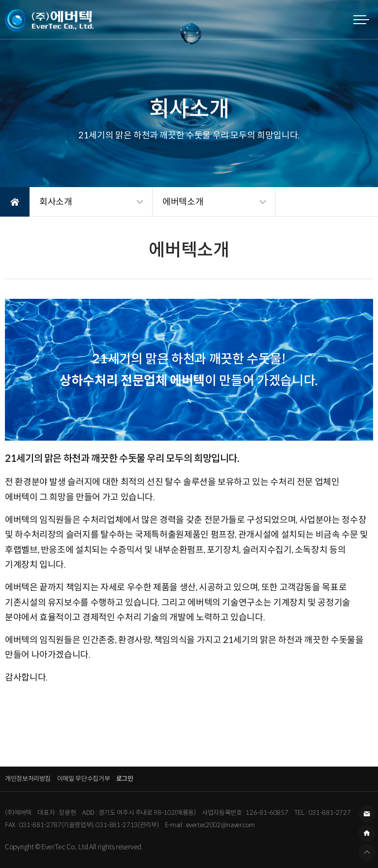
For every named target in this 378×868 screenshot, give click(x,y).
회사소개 (56, 202)
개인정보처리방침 (28, 779)
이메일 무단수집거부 (83, 779)
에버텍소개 (183, 202)
